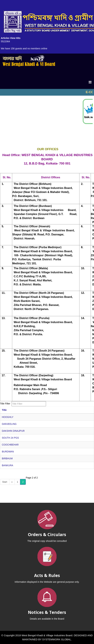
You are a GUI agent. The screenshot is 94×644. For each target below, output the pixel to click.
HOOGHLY (8, 417)
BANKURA (8, 465)
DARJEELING (9, 424)
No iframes (47, 92)
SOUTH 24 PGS (10, 438)
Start (5, 482)
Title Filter (5, 404)
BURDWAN (8, 452)
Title (4, 410)
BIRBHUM (7, 458)
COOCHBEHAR (10, 445)
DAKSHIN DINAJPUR (13, 431)
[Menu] (90, 82)
